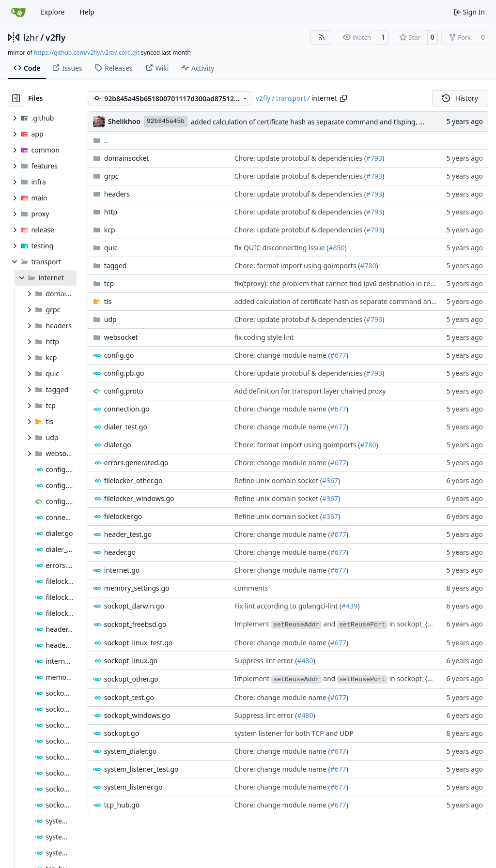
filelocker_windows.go (139, 498)
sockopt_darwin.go (134, 606)
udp (110, 319)
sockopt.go (122, 733)
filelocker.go (123, 516)
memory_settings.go (137, 588)
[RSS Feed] (322, 37)
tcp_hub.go (122, 805)
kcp (110, 230)
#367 (330, 480)
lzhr (31, 37)
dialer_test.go (126, 427)
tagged (116, 266)
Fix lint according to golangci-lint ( (288, 606)
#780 (368, 266)
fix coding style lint (264, 337)
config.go (119, 355)
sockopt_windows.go (137, 715)
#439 (349, 606)
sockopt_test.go (129, 697)
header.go (120, 552)
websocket (121, 337)
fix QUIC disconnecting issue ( (282, 248)
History (460, 98)
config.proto (124, 391)
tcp (109, 283)
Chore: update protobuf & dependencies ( (300, 158)
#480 (305, 661)
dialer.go (118, 445)
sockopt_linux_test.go (138, 643)
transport (291, 98)
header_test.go (128, 534)
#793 (374, 158)
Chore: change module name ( (282, 355)
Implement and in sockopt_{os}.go (341, 624)
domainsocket (127, 158)
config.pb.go (124, 373)
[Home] (18, 12)
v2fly (56, 37)
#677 (338, 355)
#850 (337, 248)
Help (87, 12)
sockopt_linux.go (131, 661)
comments (251, 588)
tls (108, 301)
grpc (111, 176)
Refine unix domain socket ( (278, 480)
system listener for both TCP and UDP (294, 733)
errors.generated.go (136, 463)
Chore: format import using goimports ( (297, 266)
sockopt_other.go (131, 679)
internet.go (122, 570)
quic (111, 248)
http (111, 212)
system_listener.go (133, 787)
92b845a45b (166, 121)
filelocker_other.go (133, 480)
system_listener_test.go (141, 769)
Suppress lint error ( (266, 661)
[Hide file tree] (16, 98)
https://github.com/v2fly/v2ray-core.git (87, 53)
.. (101, 140)
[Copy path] (343, 98)
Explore (53, 12)
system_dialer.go (131, 751)
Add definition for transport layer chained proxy (310, 391)
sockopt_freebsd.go (135, 624)
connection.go (127, 409)
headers (117, 194)
